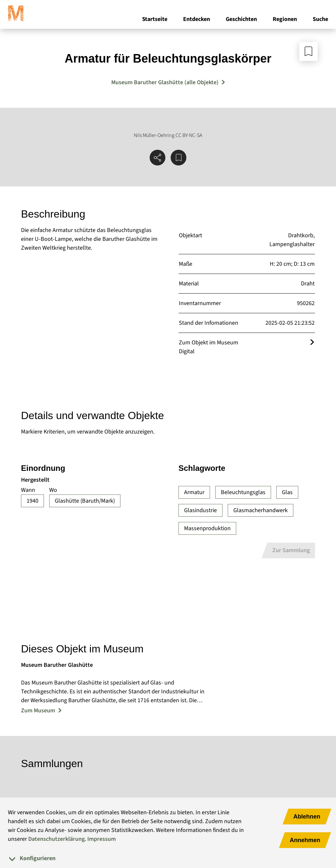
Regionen (285, 19)
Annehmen (305, 840)
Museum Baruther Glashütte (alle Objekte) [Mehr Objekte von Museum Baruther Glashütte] (165, 82)
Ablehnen (307, 817)
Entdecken (197, 19)
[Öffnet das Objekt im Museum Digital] (312, 343)
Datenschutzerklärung (56, 839)
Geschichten (241, 19)
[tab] (168, 858)
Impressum (102, 839)
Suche (320, 19)
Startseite (155, 19)
